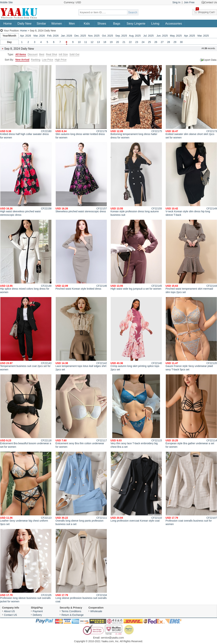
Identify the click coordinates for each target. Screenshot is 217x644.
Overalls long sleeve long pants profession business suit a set (81, 489)
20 (118, 42)
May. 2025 (176, 36)
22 (130, 42)
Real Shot (51, 54)
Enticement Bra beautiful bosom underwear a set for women (26, 411)
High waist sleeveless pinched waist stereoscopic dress (26, 179)
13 (98, 42)
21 (124, 42)
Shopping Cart (205, 11)
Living (155, 24)
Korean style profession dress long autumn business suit (136, 179)
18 (105, 42)
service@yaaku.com (112, 638)
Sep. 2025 (121, 36)
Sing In (176, 2)
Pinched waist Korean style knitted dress (81, 255)
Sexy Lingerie (136, 24)
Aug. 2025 (135, 36)
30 (181, 42)
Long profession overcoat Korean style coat (136, 487)
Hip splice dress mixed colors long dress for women (26, 257)
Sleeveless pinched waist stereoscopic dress (81, 178)
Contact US (11, 615)
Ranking (36, 60)
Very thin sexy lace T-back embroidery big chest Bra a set (136, 411)
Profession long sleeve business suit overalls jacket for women (26, 566)
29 (175, 42)
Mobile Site (6, 2)
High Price (61, 60)
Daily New (25, 24)
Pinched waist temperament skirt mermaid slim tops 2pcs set (191, 257)
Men (72, 24)
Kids (87, 24)
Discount (33, 54)
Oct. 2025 (108, 36)
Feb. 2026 (53, 36)
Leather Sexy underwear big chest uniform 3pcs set (26, 489)
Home (8, 24)
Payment (38, 611)
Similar (41, 24)
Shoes (102, 24)
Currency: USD (73, 2)
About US (9, 611)
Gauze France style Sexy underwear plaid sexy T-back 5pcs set (191, 334)
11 (86, 42)
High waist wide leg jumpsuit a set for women (136, 255)
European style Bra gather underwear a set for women (191, 411)
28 (169, 42)
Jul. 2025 (149, 36)
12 (92, 42)
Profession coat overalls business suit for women (191, 489)
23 (137, 42)
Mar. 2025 (203, 36)
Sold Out (74, 54)
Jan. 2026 (67, 36)
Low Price (47, 60)
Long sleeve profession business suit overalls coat (81, 566)
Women (57, 24)
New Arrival (22, 60)
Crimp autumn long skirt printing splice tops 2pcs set (136, 334)
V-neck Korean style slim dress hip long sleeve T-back (191, 179)
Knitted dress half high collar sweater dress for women (26, 102)
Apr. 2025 (189, 36)
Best (42, 54)
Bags (117, 24)
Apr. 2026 (26, 36)
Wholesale (96, 611)
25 (149, 42)
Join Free (189, 2)
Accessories (174, 24)
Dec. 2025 (80, 36)
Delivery (37, 615)
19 (111, 42)
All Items (21, 54)
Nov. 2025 (94, 36)
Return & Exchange (73, 615)
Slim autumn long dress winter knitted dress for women (81, 102)
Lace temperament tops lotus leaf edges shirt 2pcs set (81, 334)
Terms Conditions (71, 611)
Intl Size (63, 54)
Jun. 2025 (162, 36)
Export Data (210, 60)
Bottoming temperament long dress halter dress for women (136, 102)
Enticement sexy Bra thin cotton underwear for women (81, 411)
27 (162, 42)
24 (143, 42)
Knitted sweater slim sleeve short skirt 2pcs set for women (191, 102)
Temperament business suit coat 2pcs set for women (26, 334)
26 (156, 42)
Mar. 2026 (39, 36)
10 (79, 42)
